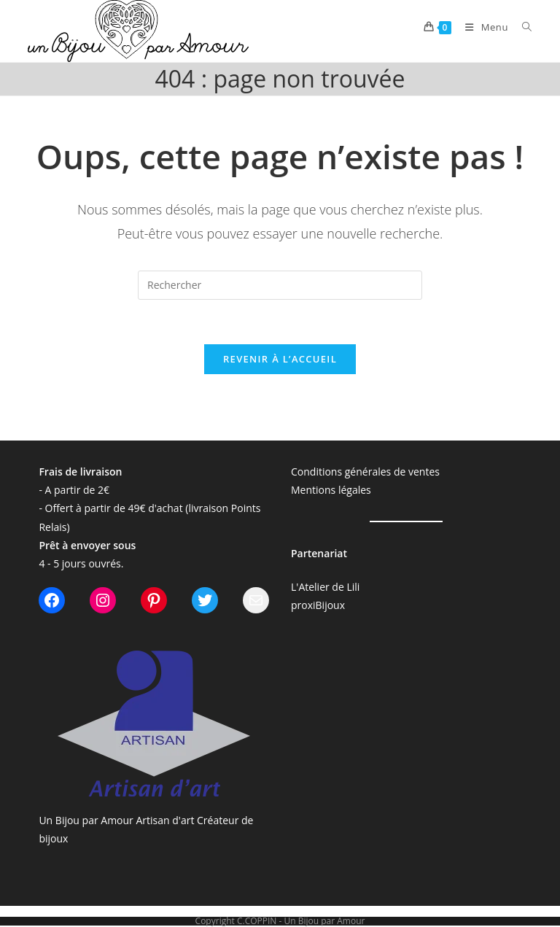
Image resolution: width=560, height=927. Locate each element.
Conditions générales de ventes (365, 472)
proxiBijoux (318, 605)
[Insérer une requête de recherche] (280, 285)
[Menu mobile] (483, 27)
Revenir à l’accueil (280, 359)
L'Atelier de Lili (325, 587)
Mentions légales (331, 490)
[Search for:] (522, 27)
